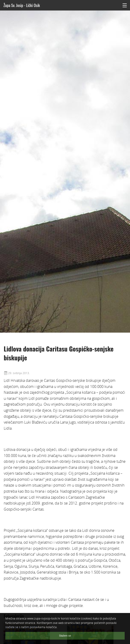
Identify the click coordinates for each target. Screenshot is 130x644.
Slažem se (65, 636)
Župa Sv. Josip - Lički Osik (22, 5)
